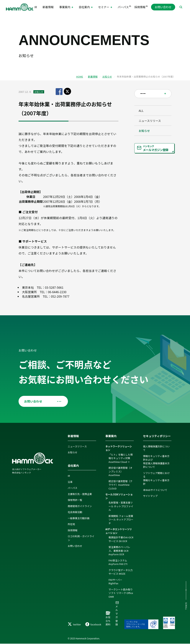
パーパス (122, 7)
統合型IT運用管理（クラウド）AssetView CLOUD (121, 485)
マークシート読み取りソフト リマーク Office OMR (121, 593)
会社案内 (73, 466)
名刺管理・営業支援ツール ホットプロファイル (121, 506)
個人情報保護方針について (156, 448)
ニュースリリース (151, 123)
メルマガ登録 (117, 614)
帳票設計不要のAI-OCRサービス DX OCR (121, 539)
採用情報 (139, 7)
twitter (74, 625)
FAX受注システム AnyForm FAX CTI (118, 562)
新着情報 (48, 7)
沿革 (70, 482)
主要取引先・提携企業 (80, 494)
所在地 (71, 524)
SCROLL (186, 606)
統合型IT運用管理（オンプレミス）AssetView (121, 472)
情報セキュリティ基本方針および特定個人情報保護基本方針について (156, 462)
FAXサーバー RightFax (117, 582)
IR (37, 7)
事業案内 (111, 436)
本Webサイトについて (155, 490)
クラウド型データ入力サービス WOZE (121, 572)
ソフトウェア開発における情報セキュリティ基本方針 (156, 479)
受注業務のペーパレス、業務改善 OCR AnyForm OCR (119, 551)
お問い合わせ (163, 7)
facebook (93, 625)
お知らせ (107, 77)
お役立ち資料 (108, 619)
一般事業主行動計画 (79, 518)
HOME (80, 77)
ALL (142, 111)
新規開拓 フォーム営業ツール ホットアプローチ (121, 520)
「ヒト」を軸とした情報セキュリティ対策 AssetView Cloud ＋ (121, 458)
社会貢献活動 (75, 512)
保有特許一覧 (75, 500)
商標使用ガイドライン (80, 506)
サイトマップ (150, 496)
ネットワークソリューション (119, 448)
